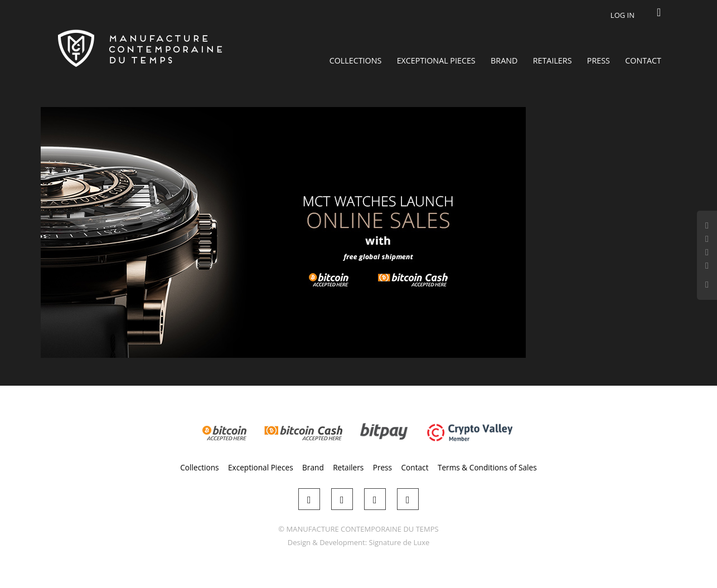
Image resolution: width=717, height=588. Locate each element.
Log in (622, 15)
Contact (643, 60)
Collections (356, 60)
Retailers (553, 60)
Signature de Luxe (399, 542)
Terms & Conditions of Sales (487, 467)
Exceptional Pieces (436, 60)
